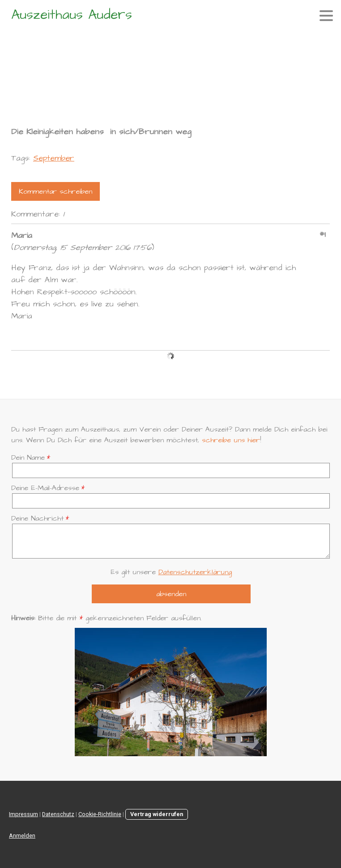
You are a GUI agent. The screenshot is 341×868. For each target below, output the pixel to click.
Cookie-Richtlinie (100, 814)
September (54, 158)
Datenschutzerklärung (195, 572)
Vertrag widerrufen (157, 814)
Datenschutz (58, 814)
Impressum (23, 814)
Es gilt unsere (171, 572)
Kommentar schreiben (55, 191)
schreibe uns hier (231, 440)
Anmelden (22, 836)
